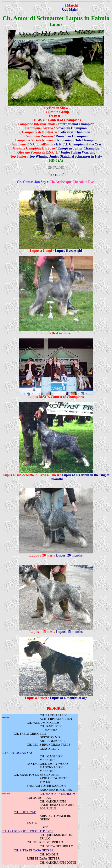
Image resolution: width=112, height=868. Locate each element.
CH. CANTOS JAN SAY (17, 753)
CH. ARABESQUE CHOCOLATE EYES (27, 831)
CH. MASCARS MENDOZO (58, 794)
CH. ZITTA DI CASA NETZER (34, 850)
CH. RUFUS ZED (25, 812)
